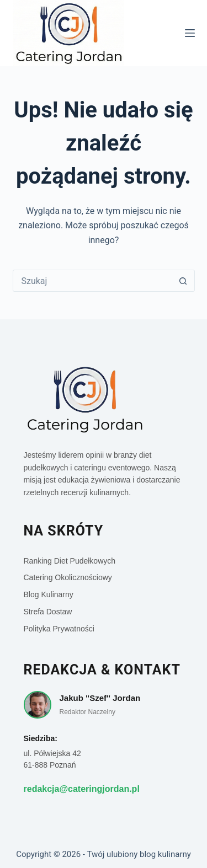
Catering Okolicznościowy (68, 577)
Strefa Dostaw (48, 612)
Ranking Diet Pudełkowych (70, 561)
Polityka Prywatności (59, 629)
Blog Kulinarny (49, 594)
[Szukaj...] (93, 281)
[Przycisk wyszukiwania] (183, 281)
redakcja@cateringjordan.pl (82, 789)
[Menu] (190, 33)
